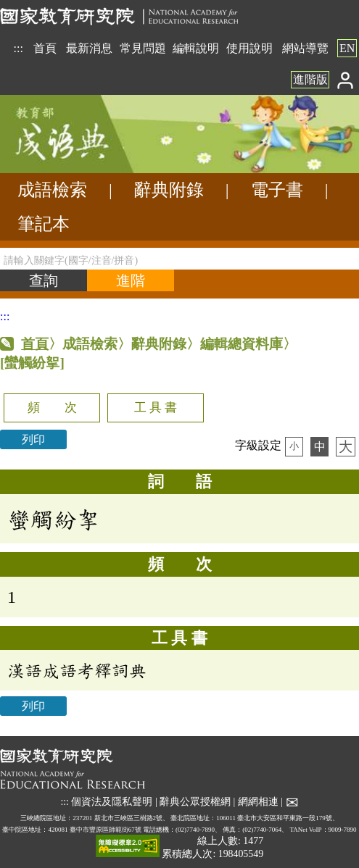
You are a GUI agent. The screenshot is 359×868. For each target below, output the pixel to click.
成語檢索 (52, 190)
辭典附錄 (169, 190)
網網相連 (258, 802)
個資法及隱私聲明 (112, 802)
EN (347, 48)
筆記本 (44, 224)
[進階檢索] (131, 280)
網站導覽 (305, 48)
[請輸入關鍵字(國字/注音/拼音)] (179, 259)
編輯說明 (196, 48)
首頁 (45, 48)
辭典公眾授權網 (195, 802)
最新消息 (89, 48)
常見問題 (143, 48)
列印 (33, 439)
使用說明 (249, 48)
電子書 (277, 190)
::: (18, 48)
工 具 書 (156, 408)
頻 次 (52, 408)
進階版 (310, 79)
